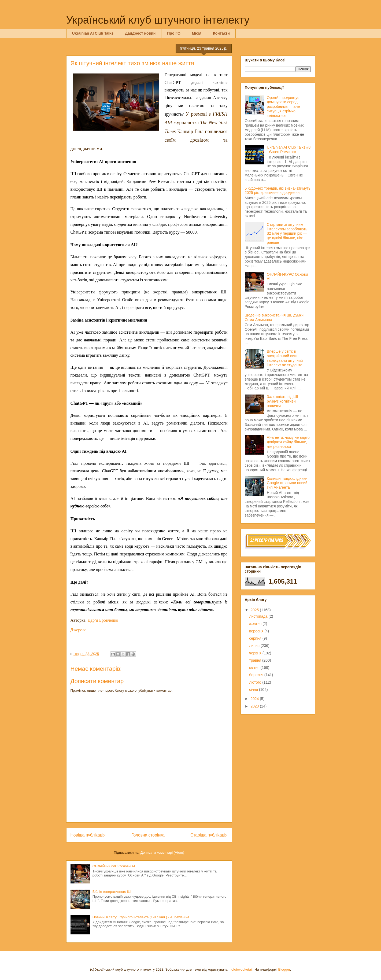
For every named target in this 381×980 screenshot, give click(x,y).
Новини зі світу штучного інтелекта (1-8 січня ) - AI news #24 (141, 917)
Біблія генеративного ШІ (112, 892)
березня (257, 675)
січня (254, 690)
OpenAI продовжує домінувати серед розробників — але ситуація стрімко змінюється (283, 107)
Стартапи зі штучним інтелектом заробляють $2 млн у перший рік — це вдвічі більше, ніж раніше (287, 233)
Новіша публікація (88, 835)
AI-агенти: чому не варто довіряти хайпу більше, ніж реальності (288, 442)
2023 (255, 706)
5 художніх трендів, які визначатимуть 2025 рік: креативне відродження (278, 191)
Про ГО (174, 33)
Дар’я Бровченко (103, 620)
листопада (259, 616)
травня (256, 660)
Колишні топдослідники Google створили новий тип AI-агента (287, 483)
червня (256, 653)
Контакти (221, 33)
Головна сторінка (148, 835)
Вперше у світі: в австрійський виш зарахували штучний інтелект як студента (285, 358)
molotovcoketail (241, 969)
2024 (255, 699)
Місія (197, 33)
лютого (256, 682)
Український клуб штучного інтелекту (158, 20)
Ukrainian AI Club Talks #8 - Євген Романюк (289, 150)
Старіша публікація (209, 835)
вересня (257, 631)
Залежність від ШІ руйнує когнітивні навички (282, 401)
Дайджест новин (140, 33)
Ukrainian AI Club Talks (93, 33)
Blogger (284, 969)
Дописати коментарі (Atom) (162, 852)
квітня (255, 668)
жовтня (256, 624)
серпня (256, 638)
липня (255, 646)
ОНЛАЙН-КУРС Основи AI (114, 866)
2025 (255, 610)
